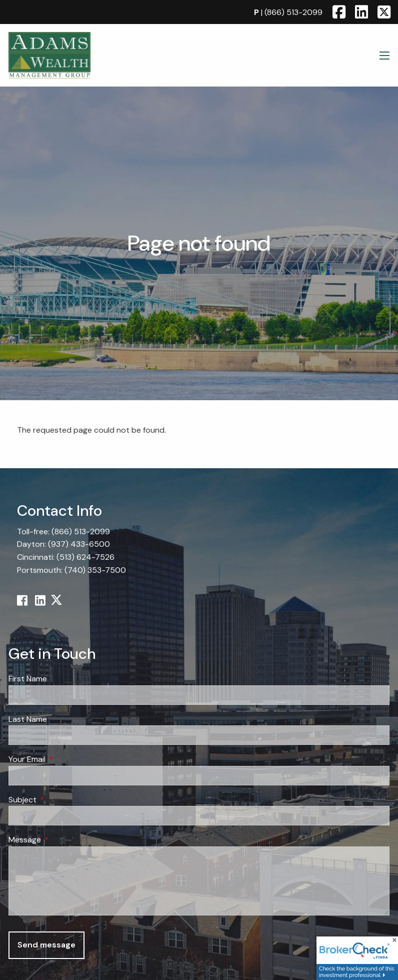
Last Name (28, 719)
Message (63, 840)
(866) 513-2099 (293, 12)
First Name (28, 679)
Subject (61, 800)
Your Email (65, 759)
